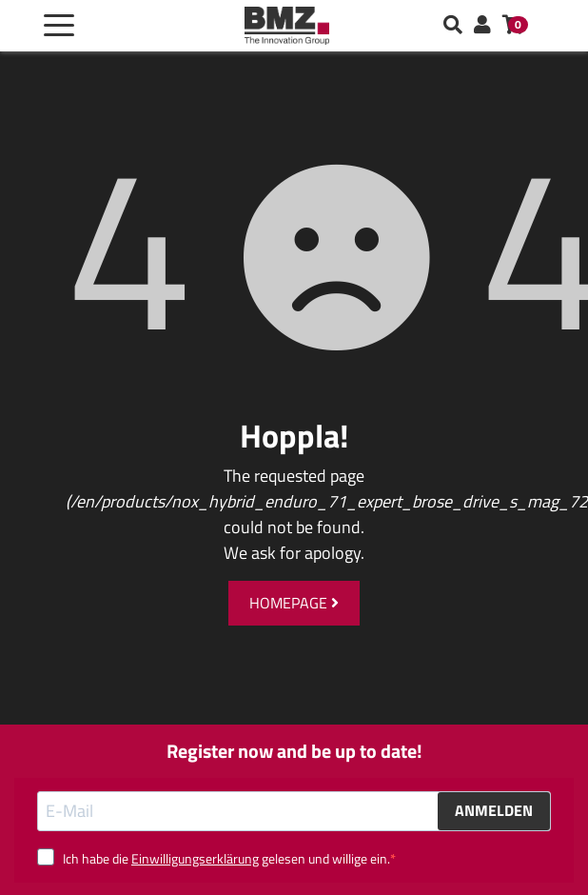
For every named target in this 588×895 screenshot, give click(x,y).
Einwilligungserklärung (195, 858)
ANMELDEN (494, 810)
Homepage (294, 603)
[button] (482, 26)
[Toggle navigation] (59, 26)
